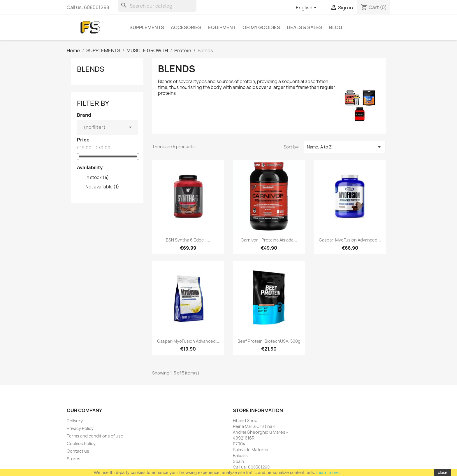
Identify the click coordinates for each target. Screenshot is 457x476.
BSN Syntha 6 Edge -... (188, 240)
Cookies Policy (81, 443)
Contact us (78, 451)
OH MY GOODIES (261, 27)
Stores (74, 459)
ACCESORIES (186, 27)
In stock (97, 178)
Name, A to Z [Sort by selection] (345, 147)
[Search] (157, 6)
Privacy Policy (80, 428)
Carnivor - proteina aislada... (269, 240)
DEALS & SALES (305, 27)
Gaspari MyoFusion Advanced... (350, 240)
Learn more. (328, 472)
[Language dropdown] (307, 8)
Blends (91, 69)
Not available (102, 187)
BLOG (336, 27)
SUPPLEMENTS (147, 27)
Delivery (75, 421)
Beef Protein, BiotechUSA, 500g (269, 341)
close (443, 473)
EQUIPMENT (222, 27)
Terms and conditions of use (95, 436)
